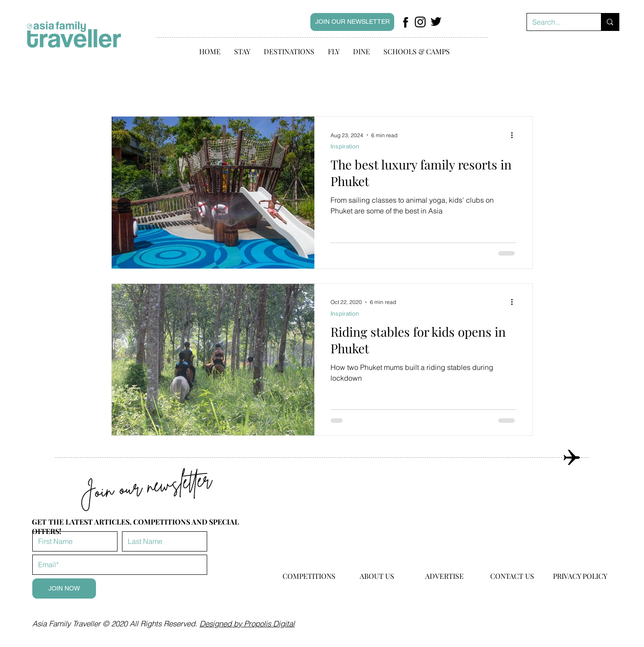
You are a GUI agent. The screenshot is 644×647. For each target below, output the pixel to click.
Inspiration (345, 146)
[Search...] (557, 22)
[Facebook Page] (405, 22)
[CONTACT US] (512, 576)
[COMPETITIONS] (309, 576)
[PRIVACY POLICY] (580, 576)
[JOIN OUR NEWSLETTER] (352, 22)
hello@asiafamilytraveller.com (379, 619)
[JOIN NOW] (64, 588)
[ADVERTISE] (444, 576)
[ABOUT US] (377, 576)
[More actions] (515, 135)
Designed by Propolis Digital (247, 623)
